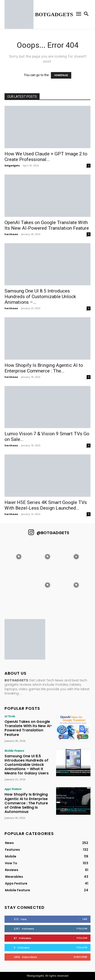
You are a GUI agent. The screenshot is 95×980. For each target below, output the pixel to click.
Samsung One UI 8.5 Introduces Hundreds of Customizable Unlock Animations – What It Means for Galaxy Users (27, 765)
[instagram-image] (19, 557)
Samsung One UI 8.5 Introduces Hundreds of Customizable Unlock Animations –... (40, 297)
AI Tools (10, 716)
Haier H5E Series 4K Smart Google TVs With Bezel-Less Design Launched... (46, 505)
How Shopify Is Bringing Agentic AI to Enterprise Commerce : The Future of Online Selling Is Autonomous (26, 803)
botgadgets (12, 165)
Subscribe (80, 957)
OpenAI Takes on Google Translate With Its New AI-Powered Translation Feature (47, 225)
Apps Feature (13, 789)
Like (85, 919)
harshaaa (11, 234)
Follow (82, 928)
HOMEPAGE (61, 75)
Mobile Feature (14, 751)
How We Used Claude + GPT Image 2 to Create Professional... (46, 157)
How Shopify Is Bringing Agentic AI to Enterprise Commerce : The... (44, 368)
